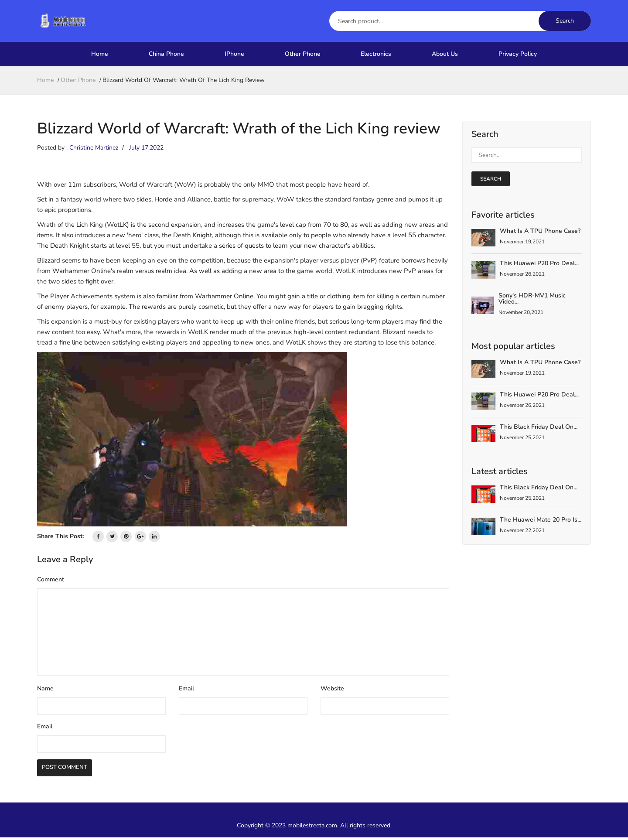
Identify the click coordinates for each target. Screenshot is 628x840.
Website (332, 688)
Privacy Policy (518, 54)
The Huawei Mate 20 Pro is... (541, 520)
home (45, 80)
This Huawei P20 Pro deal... (539, 263)
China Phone (166, 54)
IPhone (234, 54)
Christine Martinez (94, 148)
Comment (51, 579)
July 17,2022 (146, 148)
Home (100, 54)
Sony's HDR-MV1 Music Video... (532, 299)
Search (565, 21)
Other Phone (303, 54)
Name (45, 688)
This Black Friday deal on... (539, 427)
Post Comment (69, 769)
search (491, 179)
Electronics (376, 54)
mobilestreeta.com (312, 828)
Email (186, 688)
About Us (445, 54)
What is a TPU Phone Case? (540, 231)
